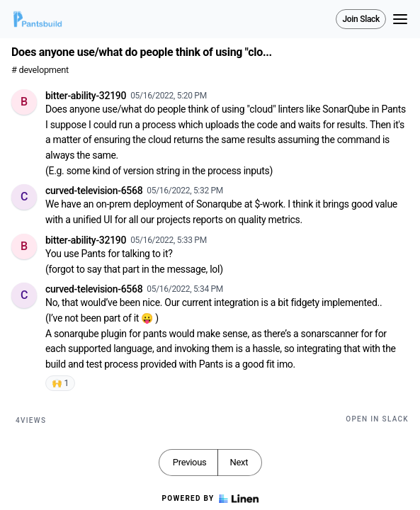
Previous (190, 462)
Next (239, 462)
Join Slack (361, 19)
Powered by (210, 499)
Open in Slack (377, 419)
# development (40, 70)
